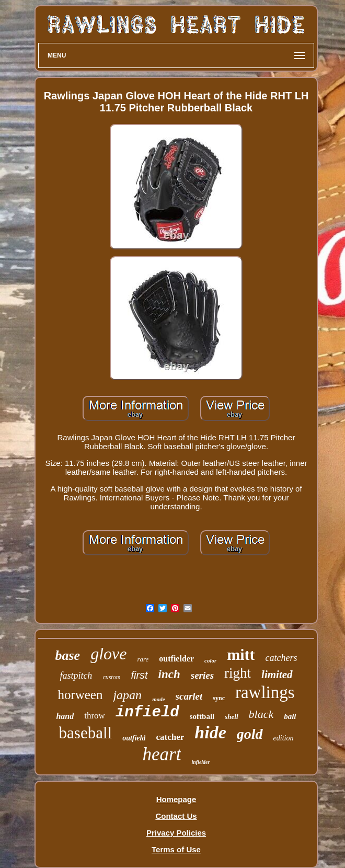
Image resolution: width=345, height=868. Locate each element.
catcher (170, 737)
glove (108, 654)
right (238, 673)
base (67, 655)
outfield (134, 738)
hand (65, 716)
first (139, 675)
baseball (86, 733)
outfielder (176, 659)
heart (162, 754)
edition (284, 738)
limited (277, 675)
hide (210, 732)
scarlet (189, 696)
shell (231, 717)
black (261, 714)
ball (290, 716)
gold (250, 734)
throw (95, 716)
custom (111, 677)
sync (219, 698)
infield (147, 712)
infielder (200, 762)
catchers (281, 658)
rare (143, 659)
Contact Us (176, 816)
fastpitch (76, 676)
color (210, 660)
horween (80, 695)
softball (202, 716)
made (158, 699)
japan (127, 695)
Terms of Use (176, 849)
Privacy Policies (176, 833)
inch (169, 674)
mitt (241, 654)
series (202, 675)
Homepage (176, 799)
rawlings (265, 692)
